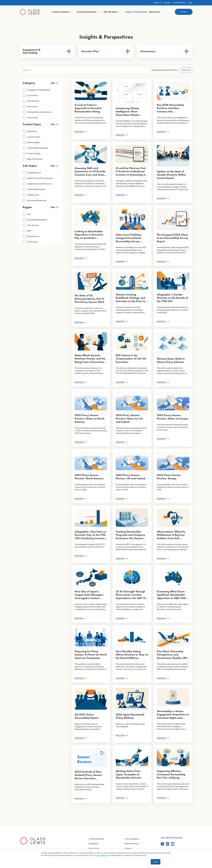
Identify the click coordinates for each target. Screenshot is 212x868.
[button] (62, 12)
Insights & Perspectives (136, 12)
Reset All (186, 70)
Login (190, 3)
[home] (30, 12)
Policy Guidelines (132, 839)
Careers (167, 3)
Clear (53, 83)
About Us (158, 3)
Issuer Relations (179, 3)
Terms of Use (94, 848)
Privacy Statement (96, 839)
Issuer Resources (132, 844)
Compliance (93, 844)
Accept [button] (156, 862)
